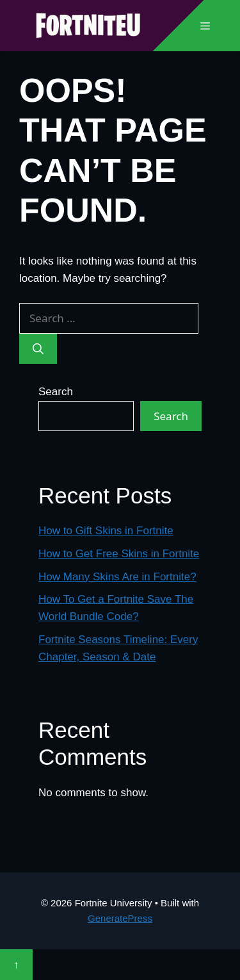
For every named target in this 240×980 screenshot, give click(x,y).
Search (56, 392)
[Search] (38, 349)
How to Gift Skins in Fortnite (106, 531)
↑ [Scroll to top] (16, 964)
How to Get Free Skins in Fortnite (119, 554)
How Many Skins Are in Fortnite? (117, 577)
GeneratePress (120, 918)
